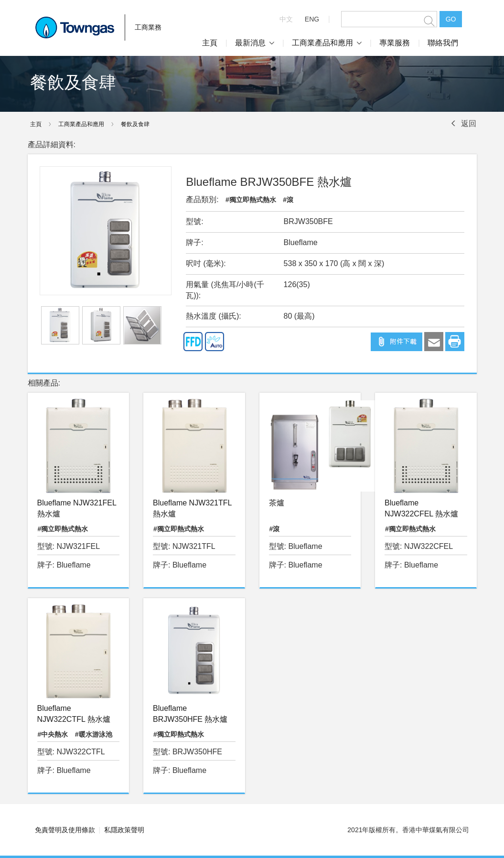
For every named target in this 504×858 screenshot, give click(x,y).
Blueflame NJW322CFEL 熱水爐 (421, 508)
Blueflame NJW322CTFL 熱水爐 (74, 714)
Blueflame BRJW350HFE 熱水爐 (190, 714)
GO (451, 19)
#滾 (288, 200)
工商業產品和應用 (327, 43)
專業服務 (395, 43)
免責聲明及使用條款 (65, 830)
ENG (312, 19)
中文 (286, 19)
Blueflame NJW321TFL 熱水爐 (192, 508)
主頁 (210, 43)
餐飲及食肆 (135, 124)
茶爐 (277, 503)
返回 (469, 123)
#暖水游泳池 (94, 734)
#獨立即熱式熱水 (251, 200)
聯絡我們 (443, 43)
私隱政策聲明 (124, 830)
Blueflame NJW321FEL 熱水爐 (77, 508)
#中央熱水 (53, 734)
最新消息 (255, 43)
